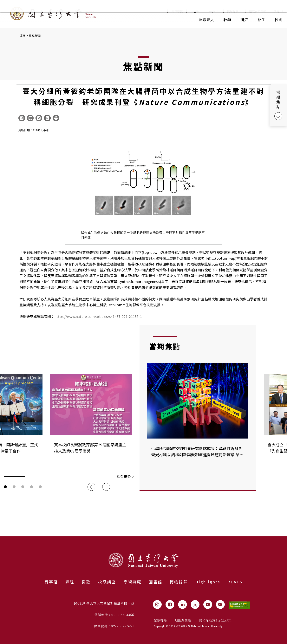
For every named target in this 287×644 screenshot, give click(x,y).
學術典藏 (133, 582)
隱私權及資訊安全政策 (215, 620)
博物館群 (179, 582)
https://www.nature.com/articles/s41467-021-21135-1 (98, 316)
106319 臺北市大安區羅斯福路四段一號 (104, 603)
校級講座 (107, 582)
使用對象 (234, 11)
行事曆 (51, 582)
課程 (70, 582)
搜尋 (277, 11)
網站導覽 (177, 11)
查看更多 (125, 476)
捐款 (86, 582)
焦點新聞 (35, 36)
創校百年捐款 (258, 11)
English (196, 11)
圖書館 (156, 582)
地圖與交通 (183, 620)
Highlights (208, 582)
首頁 (22, 36)
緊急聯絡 (160, 620)
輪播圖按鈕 (5, 487)
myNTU (214, 11)
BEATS (235, 582)
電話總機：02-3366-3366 (114, 615)
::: (185, 19)
